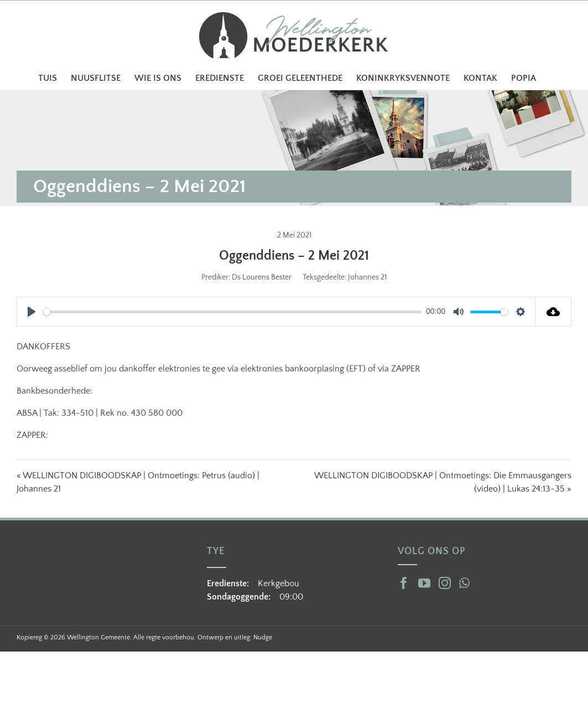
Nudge (263, 637)
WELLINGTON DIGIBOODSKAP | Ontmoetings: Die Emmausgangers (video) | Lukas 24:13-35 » (443, 482)
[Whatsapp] (464, 583)
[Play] (32, 312)
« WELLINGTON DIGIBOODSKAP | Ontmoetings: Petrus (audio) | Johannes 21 (138, 482)
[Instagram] (445, 583)
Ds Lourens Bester (262, 277)
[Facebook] (404, 583)
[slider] (232, 312)
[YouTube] (424, 583)
